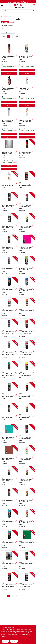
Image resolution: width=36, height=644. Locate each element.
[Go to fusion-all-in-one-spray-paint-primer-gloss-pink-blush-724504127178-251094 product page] (9, 308)
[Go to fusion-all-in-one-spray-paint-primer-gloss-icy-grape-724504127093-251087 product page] (9, 266)
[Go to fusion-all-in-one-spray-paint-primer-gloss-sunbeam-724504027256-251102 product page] (27, 371)
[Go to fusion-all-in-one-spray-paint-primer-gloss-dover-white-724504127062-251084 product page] (27, 224)
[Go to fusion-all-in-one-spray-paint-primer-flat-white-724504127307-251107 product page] (27, 414)
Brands (5, 16)
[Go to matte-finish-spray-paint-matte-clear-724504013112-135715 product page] (9, 182)
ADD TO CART (9, 70)
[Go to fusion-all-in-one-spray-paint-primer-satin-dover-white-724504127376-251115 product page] (27, 477)
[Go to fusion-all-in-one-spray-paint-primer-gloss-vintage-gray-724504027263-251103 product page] (9, 393)
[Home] (1, 16)
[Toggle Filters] (34, 32)
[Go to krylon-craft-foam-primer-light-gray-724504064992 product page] (27, 91)
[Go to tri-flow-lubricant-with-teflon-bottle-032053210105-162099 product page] (9, 91)
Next (17, 37)
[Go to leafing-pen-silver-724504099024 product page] (9, 123)
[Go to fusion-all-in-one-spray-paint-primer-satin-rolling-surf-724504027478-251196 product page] (9, 540)
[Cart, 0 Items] (33, 6)
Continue (5, 641)
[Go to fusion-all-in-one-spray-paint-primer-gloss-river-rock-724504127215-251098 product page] (9, 350)
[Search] (34, 11)
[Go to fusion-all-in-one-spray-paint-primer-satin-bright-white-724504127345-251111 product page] (27, 456)
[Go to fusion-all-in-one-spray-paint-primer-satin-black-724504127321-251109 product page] (27, 435)
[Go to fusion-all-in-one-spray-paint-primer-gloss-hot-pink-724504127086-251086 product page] (27, 245)
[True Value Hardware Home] (18, 5)
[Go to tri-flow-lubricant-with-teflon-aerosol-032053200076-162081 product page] (27, 155)
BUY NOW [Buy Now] (9, 73)
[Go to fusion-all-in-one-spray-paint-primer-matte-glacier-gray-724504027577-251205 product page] (27, 582)
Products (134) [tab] (5, 22)
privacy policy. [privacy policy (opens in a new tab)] (24, 633)
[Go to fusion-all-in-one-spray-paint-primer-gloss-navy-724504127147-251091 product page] (9, 287)
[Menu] (2, 6)
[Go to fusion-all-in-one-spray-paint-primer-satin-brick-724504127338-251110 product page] (9, 456)
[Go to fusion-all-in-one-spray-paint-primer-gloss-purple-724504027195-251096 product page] (9, 329)
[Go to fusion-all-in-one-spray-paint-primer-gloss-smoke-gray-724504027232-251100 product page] (27, 350)
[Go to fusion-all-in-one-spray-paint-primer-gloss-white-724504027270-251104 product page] (27, 393)
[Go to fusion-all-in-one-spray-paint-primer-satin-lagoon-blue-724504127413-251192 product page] (9, 519)
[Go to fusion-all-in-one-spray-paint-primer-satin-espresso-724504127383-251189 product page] (9, 498)
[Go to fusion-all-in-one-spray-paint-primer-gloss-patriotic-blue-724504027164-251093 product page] (27, 287)
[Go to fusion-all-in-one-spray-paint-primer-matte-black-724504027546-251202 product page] (27, 561)
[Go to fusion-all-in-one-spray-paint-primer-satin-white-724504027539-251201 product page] (9, 561)
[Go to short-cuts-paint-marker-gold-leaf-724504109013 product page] (27, 123)
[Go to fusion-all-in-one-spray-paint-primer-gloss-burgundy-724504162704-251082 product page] (27, 203)
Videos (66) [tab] (13, 22)
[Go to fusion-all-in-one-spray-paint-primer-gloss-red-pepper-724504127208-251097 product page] (27, 329)
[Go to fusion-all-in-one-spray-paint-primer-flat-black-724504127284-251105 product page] (9, 414)
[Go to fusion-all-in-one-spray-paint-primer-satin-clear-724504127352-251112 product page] (9, 477)
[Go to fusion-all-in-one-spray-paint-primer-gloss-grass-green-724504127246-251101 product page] (9, 371)
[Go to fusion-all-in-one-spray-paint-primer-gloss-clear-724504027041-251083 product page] (9, 224)
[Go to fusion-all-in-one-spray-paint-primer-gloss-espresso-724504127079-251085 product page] (9, 245)
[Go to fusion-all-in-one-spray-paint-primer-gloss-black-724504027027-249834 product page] (9, 203)
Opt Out (14, 641)
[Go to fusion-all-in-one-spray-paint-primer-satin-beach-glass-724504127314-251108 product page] (9, 435)
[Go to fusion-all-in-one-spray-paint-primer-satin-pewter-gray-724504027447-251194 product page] (27, 519)
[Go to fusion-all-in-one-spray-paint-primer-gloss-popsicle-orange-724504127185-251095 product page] (27, 308)
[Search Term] (18, 11)
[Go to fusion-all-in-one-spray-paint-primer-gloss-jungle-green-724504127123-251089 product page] (27, 266)
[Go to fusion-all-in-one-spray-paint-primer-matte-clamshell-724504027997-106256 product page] (27, 59)
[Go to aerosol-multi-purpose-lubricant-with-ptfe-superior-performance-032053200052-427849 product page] (9, 59)
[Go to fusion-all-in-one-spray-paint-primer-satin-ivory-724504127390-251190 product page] (27, 498)
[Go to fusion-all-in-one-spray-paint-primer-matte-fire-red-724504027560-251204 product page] (9, 582)
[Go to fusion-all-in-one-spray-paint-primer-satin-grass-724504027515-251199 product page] (27, 540)
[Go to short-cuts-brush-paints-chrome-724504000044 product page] (9, 155)
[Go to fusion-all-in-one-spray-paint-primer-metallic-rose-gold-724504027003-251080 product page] (27, 182)
